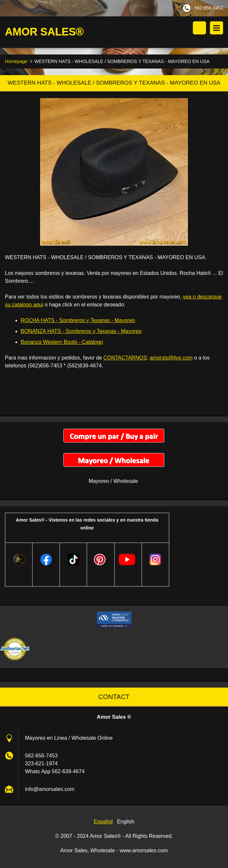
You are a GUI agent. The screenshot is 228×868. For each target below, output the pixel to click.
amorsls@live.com (171, 358)
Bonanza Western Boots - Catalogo (62, 342)
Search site (199, 28)
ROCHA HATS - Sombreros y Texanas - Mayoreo (78, 321)
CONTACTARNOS (125, 358)
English (125, 822)
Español (103, 822)
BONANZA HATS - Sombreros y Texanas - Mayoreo (81, 331)
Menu (217, 28)
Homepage (16, 62)
